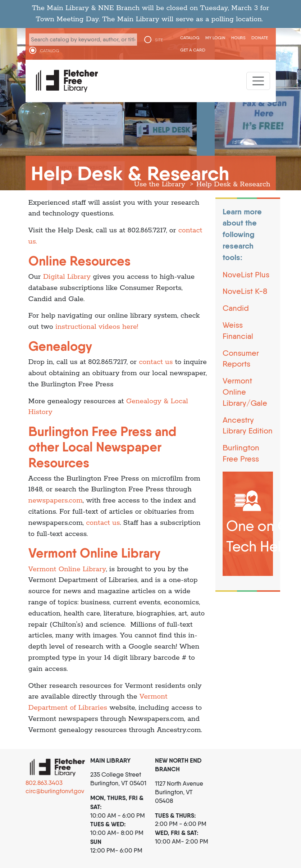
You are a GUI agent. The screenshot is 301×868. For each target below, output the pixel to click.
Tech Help (258, 546)
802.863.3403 (44, 783)
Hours (238, 38)
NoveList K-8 (245, 291)
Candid (236, 308)
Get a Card (193, 50)
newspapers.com (56, 501)
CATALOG (50, 51)
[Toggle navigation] (258, 81)
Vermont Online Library (67, 569)
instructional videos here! (97, 327)
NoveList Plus (246, 274)
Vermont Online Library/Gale (245, 392)
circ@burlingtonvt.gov (55, 791)
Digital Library (67, 277)
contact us (157, 362)
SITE (159, 40)
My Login (215, 38)
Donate (260, 38)
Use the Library (160, 184)
